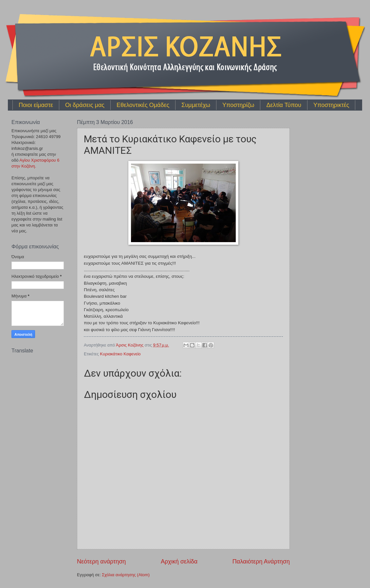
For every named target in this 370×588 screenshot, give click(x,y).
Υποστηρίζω (238, 105)
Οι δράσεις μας (85, 105)
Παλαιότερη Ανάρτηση (261, 561)
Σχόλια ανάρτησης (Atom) (126, 575)
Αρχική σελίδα (179, 561)
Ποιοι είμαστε (36, 105)
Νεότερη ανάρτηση (101, 561)
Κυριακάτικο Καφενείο (120, 354)
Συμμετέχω (196, 105)
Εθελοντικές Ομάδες (143, 105)
